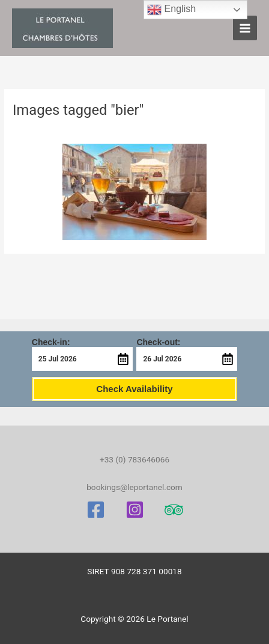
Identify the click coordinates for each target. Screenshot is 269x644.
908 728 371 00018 (147, 571)
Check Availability (134, 389)
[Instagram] (135, 510)
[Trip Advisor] (174, 510)
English (171, 10)
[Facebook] (96, 510)
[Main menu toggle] (245, 28)
